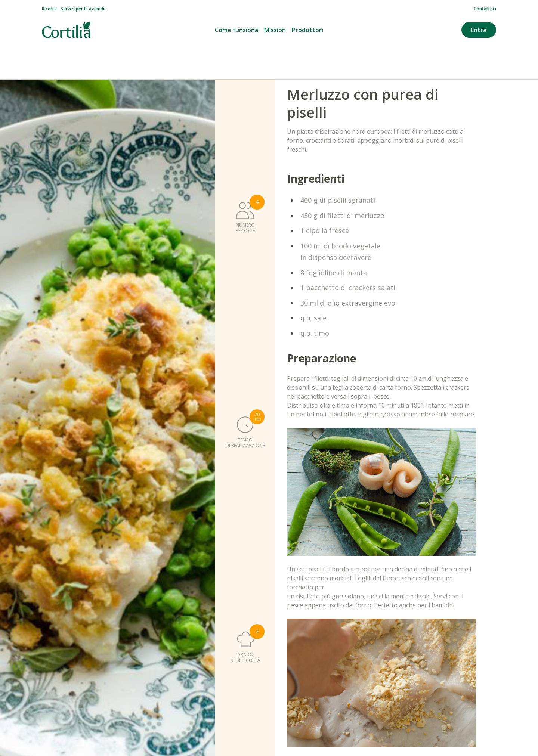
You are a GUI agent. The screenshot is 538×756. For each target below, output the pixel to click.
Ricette (49, 9)
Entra (479, 30)
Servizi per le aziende (83, 9)
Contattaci (485, 9)
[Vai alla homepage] (66, 30)
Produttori (307, 30)
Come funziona (236, 30)
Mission (275, 30)
